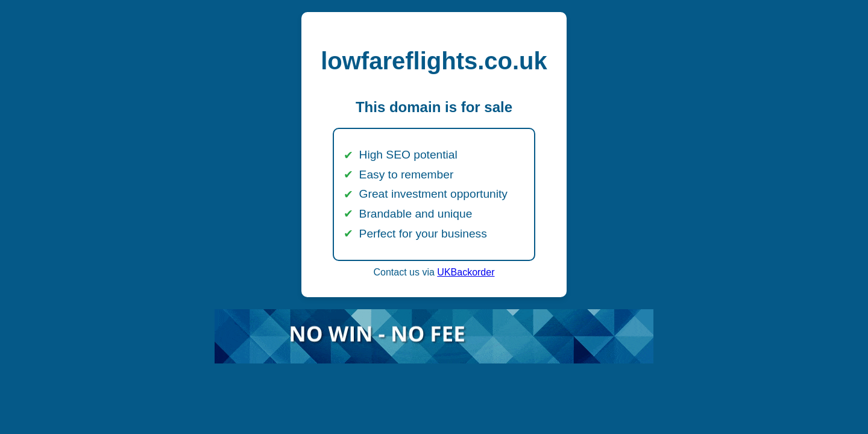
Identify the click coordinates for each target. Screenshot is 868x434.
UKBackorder (466, 272)
